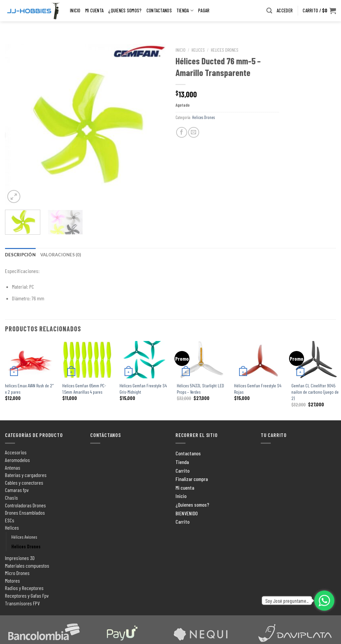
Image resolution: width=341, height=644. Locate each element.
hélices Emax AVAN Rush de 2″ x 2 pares (29, 389)
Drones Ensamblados (25, 512)
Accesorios (16, 452)
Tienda (185, 11)
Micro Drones (17, 573)
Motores (12, 580)
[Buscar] (269, 11)
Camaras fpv (17, 490)
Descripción (20, 255)
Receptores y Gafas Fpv (27, 595)
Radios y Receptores (24, 588)
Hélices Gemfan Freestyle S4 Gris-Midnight (143, 389)
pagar (204, 11)
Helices (198, 50)
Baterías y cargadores (26, 475)
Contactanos (159, 11)
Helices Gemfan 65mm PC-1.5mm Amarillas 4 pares (84, 389)
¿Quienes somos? (125, 11)
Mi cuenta (95, 11)
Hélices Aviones (24, 537)
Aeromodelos (17, 460)
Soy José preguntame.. (287, 600)
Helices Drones (225, 50)
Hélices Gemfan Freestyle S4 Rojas (258, 389)
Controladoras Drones (25, 505)
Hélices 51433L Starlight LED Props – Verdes (200, 389)
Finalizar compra (192, 479)
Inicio (75, 11)
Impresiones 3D (20, 558)
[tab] (20, 255)
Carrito (182, 470)
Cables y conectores (24, 482)
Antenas (13, 467)
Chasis (11, 497)
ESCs (10, 520)
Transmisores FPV (22, 603)
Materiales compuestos (27, 565)
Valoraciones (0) (61, 255)
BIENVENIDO (187, 513)
